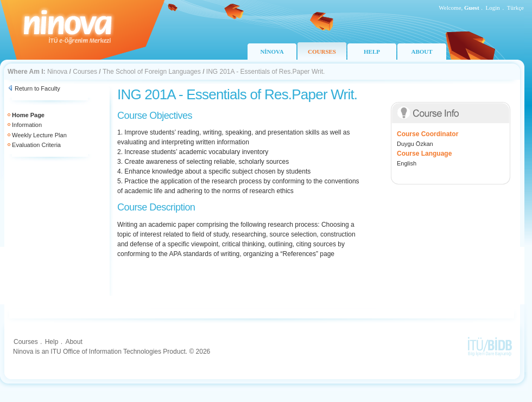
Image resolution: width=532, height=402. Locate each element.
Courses (85, 72)
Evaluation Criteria (36, 145)
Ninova (57, 72)
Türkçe (515, 8)
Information (27, 125)
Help (52, 342)
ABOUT (422, 52)
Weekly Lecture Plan (39, 135)
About (74, 342)
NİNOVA (272, 52)
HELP (372, 52)
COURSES (322, 52)
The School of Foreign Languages (152, 72)
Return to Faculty (37, 88)
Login (493, 8)
